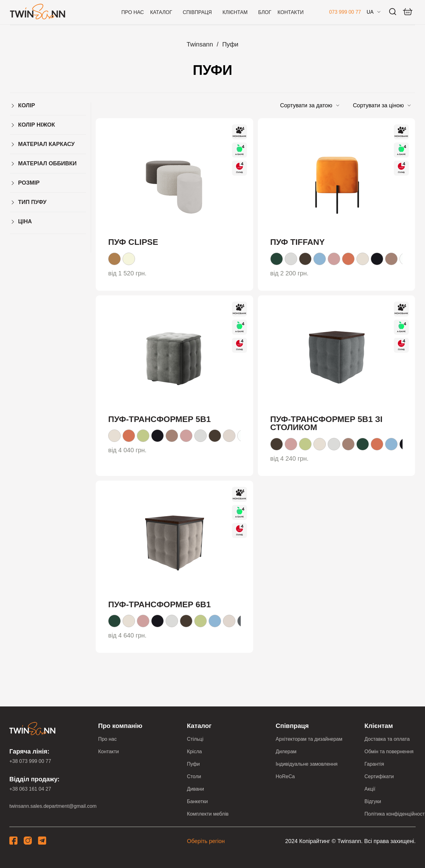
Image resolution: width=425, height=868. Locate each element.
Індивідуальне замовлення (307, 764)
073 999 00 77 (345, 12)
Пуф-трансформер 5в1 (159, 419)
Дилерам (286, 752)
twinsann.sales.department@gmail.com (53, 806)
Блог (265, 12)
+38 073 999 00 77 (30, 761)
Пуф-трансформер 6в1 (159, 604)
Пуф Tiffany (298, 242)
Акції (370, 789)
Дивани (195, 789)
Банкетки (197, 801)
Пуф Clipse (133, 242)
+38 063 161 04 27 (30, 789)
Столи (194, 776)
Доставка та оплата (387, 739)
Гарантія (374, 764)
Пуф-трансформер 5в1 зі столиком (326, 423)
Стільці (195, 739)
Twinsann (200, 44)
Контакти (291, 12)
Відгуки (373, 801)
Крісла (194, 752)
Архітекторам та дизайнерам (309, 739)
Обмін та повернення (389, 752)
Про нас (133, 12)
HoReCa (285, 776)
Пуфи (230, 44)
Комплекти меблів (208, 814)
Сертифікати (379, 776)
